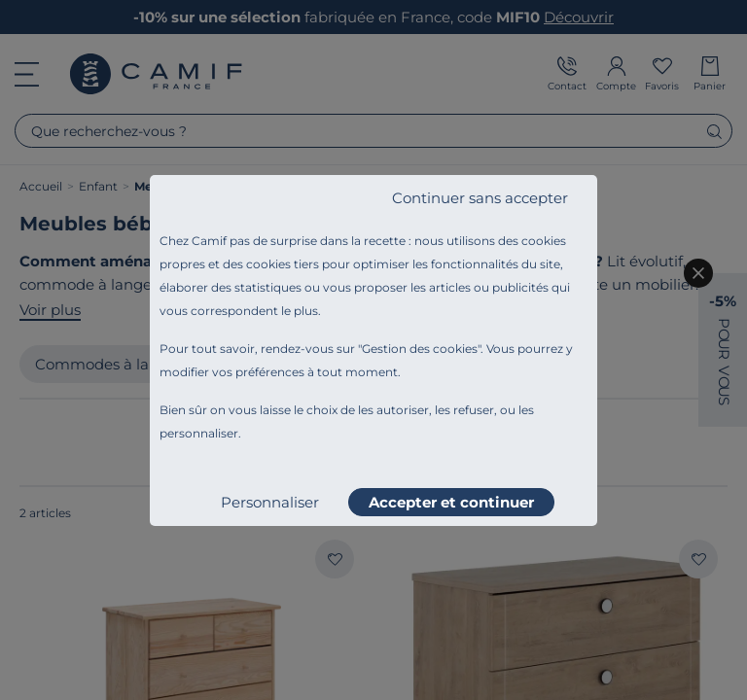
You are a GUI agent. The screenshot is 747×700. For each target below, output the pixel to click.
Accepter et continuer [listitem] (451, 502)
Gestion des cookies (420, 349)
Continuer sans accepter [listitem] (480, 198)
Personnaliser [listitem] (270, 502)
